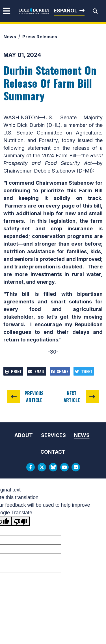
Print (13, 371)
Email (36, 371)
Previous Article (34, 397)
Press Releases (40, 37)
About (24, 435)
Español (65, 11)
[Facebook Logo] (31, 467)
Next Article (72, 397)
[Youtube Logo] (64, 467)
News (10, 37)
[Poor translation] (21, 521)
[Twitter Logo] (42, 467)
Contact (53, 452)
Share (60, 371)
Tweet (84, 371)
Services (53, 435)
